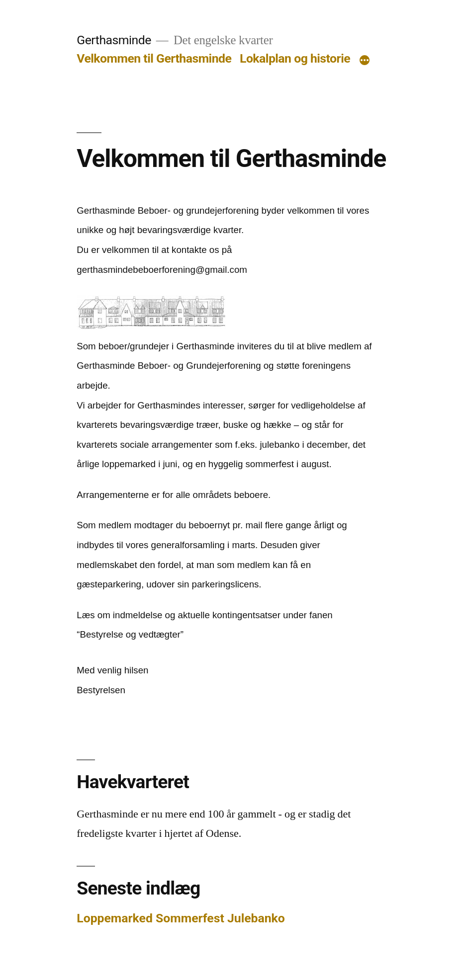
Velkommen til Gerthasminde (154, 58)
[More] (365, 61)
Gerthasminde (114, 40)
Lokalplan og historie (295, 58)
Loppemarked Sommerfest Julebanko (181, 918)
